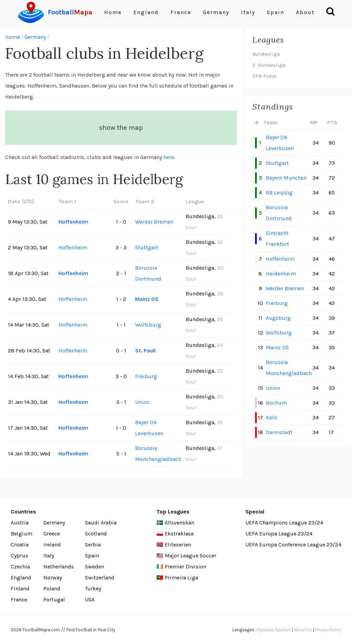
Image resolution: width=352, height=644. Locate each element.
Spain (276, 12)
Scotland (96, 534)
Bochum (276, 403)
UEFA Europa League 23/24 (279, 534)
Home (113, 12)
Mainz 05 (147, 299)
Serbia (93, 545)
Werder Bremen (154, 222)
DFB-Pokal (265, 76)
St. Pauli (145, 351)
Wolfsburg (148, 325)
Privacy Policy (328, 630)
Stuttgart (147, 247)
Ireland (52, 545)
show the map (121, 128)
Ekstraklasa (179, 534)
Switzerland (100, 578)
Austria (20, 523)
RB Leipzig (279, 193)
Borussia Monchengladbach (158, 454)
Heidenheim (281, 274)
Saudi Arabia (101, 523)
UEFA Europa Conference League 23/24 (293, 545)
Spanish (283, 630)
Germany (216, 12)
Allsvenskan (179, 523)
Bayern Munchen (286, 178)
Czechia (20, 567)
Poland (52, 589)
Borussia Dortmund (148, 273)
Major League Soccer (190, 556)
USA (90, 600)
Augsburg (278, 318)
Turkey (93, 589)
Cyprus (19, 556)
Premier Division (185, 567)
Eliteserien (178, 545)
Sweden (95, 567)
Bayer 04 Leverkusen (149, 428)
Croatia (20, 545)
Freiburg (146, 376)
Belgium (21, 534)
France (181, 12)
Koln (271, 417)
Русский (265, 630)
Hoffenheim (73, 222)
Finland (20, 589)
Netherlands (59, 567)
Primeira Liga (181, 578)
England (146, 12)
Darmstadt (279, 432)
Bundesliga (266, 54)
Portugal (54, 600)
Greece (52, 534)
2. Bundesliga (269, 65)
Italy (248, 12)
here (169, 157)
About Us (303, 630)
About (305, 12)
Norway (53, 578)
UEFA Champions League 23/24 (284, 523)
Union (142, 402)
